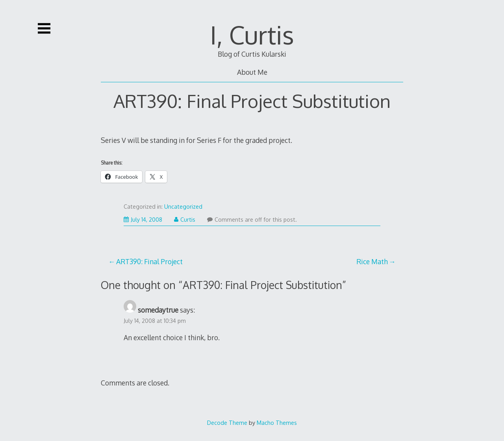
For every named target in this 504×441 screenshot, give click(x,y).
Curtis (185, 220)
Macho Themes (277, 422)
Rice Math (372, 261)
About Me (252, 72)
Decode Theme (227, 422)
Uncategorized (183, 207)
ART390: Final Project (149, 261)
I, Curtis (252, 34)
